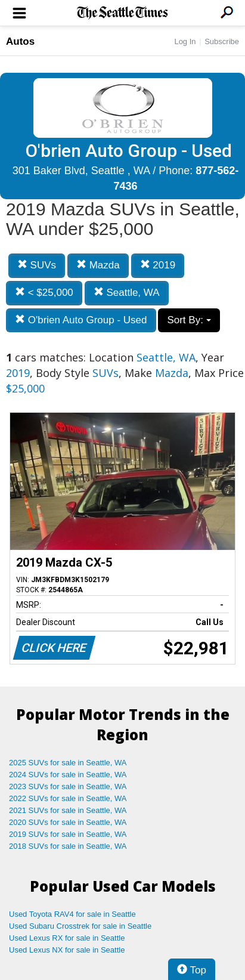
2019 (158, 265)
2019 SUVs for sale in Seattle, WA (68, 834)
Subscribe (222, 41)
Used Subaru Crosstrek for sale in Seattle (80, 926)
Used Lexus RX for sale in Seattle (67, 938)
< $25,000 (44, 293)
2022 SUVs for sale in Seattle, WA (68, 798)
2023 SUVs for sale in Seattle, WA (68, 786)
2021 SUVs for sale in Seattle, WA (68, 810)
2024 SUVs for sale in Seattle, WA (68, 775)
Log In (185, 41)
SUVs (37, 265)
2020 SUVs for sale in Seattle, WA (68, 822)
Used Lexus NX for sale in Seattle (67, 950)
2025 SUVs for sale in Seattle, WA (68, 763)
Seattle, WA (127, 293)
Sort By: (189, 320)
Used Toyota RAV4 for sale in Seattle (72, 914)
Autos (20, 41)
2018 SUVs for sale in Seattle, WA (68, 846)
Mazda (98, 265)
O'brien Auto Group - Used (81, 320)
